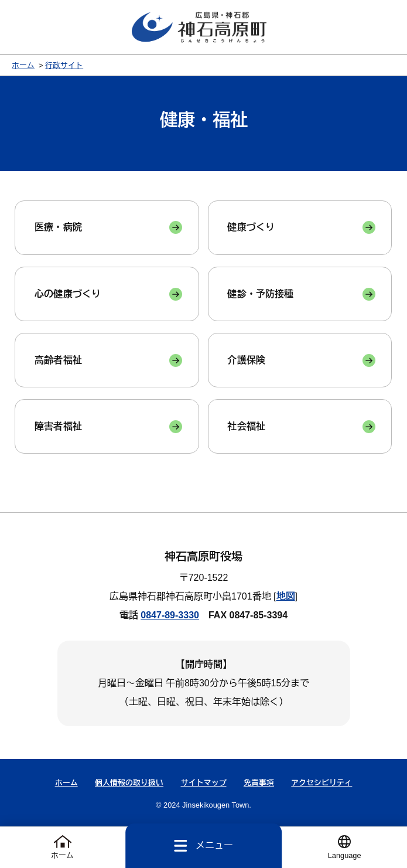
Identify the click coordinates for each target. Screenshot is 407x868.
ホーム (23, 65)
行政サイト (64, 65)
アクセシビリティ (322, 783)
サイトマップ (204, 783)
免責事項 (259, 783)
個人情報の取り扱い (129, 783)
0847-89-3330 (170, 615)
